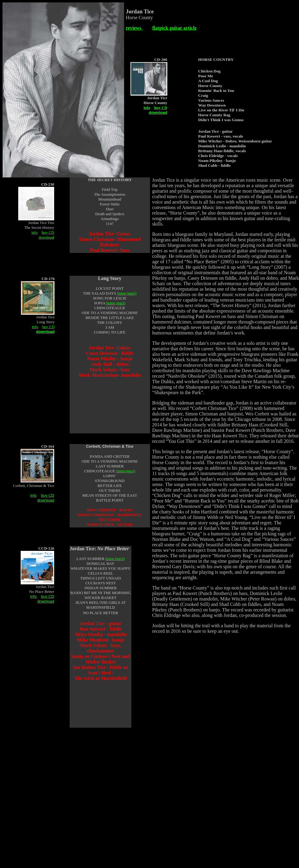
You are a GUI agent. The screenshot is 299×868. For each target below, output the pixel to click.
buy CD (161, 108)
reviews (134, 28)
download (46, 237)
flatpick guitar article (174, 28)
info (147, 108)
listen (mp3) (127, 293)
